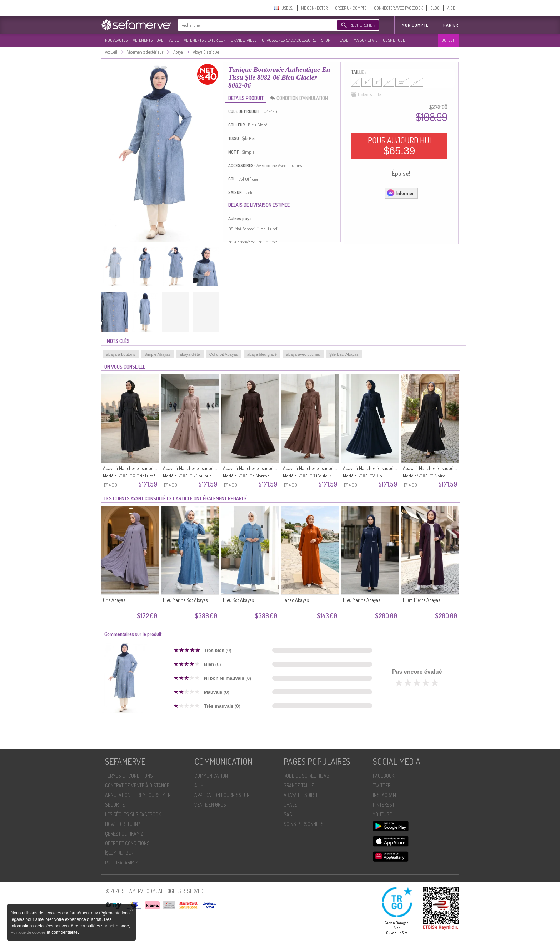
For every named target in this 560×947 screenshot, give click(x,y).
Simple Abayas (157, 354)
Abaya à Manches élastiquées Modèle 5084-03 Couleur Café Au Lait (310, 476)
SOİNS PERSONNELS (304, 824)
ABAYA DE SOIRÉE (301, 795)
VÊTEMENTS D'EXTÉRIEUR (205, 40)
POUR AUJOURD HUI (399, 146)
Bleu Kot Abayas (238, 600)
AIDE (451, 8)
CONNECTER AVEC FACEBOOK (398, 8)
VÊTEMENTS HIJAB (148, 40)
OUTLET (448, 40)
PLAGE (343, 40)
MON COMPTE (415, 25)
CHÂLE (290, 805)
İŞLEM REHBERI (120, 853)
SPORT (326, 40)
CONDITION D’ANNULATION (301, 98)
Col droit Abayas (224, 354)
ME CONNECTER (314, 8)
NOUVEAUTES (116, 40)
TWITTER (382, 785)
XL (389, 82)
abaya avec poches (303, 354)
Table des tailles (367, 95)
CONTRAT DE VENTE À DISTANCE (137, 785)
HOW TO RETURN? (122, 824)
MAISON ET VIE (366, 40)
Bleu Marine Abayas (361, 600)
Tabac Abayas (296, 600)
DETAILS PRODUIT (246, 98)
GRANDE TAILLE (244, 40)
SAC (288, 814)
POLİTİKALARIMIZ (121, 863)
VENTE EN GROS (210, 805)
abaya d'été (190, 354)
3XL (417, 82)
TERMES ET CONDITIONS (129, 776)
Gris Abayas (114, 600)
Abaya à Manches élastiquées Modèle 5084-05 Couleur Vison (190, 476)
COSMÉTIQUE (394, 40)
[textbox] (256, 25)
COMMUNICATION (211, 776)
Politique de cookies (29, 932)
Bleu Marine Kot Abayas (185, 600)
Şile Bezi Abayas (344, 354)
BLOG (435, 8)
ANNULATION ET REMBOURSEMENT (139, 795)
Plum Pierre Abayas (421, 600)
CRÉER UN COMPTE (351, 8)
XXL (402, 82)
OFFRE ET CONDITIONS (127, 843)
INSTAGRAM (384, 795)
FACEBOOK (384, 776)
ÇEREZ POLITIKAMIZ (124, 834)
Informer (400, 193)
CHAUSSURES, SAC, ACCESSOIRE (289, 40)
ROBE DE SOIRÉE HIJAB (306, 776)
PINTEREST (384, 805)
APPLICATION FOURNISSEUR (222, 795)
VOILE (174, 40)
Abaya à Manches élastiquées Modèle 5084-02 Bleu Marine (370, 476)
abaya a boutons (121, 354)
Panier (451, 25)
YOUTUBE (382, 814)
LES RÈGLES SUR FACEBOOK (133, 814)
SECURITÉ (115, 805)
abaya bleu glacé (262, 354)
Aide (199, 785)
